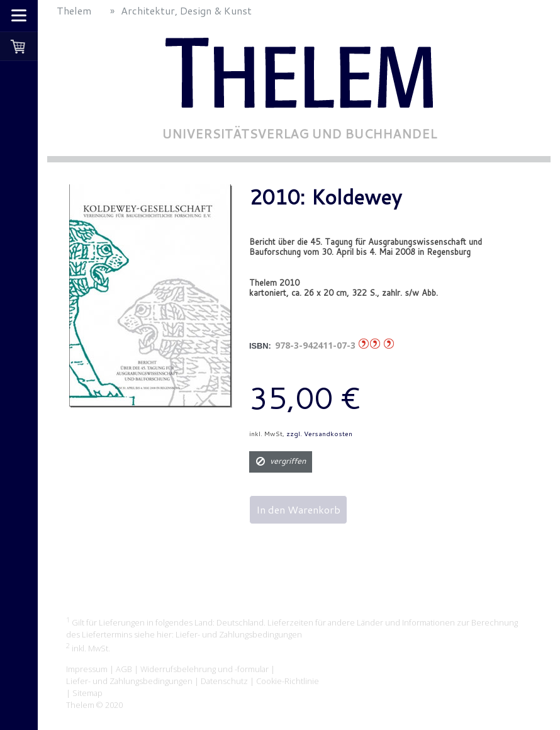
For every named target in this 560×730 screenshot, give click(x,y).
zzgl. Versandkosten (319, 434)
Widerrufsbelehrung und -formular (204, 669)
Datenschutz (224, 681)
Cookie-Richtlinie (288, 681)
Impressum (87, 669)
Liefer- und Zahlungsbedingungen (239, 634)
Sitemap (87, 693)
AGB (124, 669)
